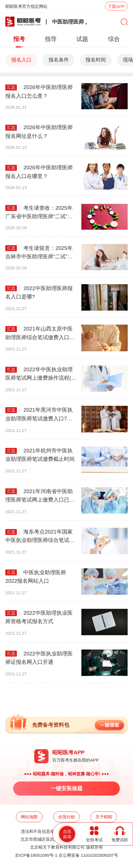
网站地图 (29, 817)
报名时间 (96, 60)
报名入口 (21, 60)
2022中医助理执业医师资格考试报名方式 (39, 617)
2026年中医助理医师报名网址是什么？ (39, 132)
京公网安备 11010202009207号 (88, 855)
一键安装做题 (66, 788)
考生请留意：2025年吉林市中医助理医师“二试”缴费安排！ (39, 253)
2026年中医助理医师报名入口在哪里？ (39, 172)
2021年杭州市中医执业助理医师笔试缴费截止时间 (40, 455)
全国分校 (66, 817)
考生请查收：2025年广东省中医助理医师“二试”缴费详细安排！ (39, 213)
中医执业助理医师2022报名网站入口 (36, 577)
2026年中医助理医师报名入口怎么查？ (39, 91)
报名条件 (59, 60)
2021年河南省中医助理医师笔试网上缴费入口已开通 (40, 496)
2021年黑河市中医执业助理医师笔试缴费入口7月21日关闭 (39, 415)
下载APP (116, 6)
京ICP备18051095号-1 (36, 855)
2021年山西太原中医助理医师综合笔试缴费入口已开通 (40, 334)
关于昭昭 (104, 817)
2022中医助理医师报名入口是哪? (39, 292)
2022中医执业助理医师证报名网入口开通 (39, 658)
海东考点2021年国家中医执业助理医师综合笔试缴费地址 (40, 537)
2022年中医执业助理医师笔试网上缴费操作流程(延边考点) (41, 374)
